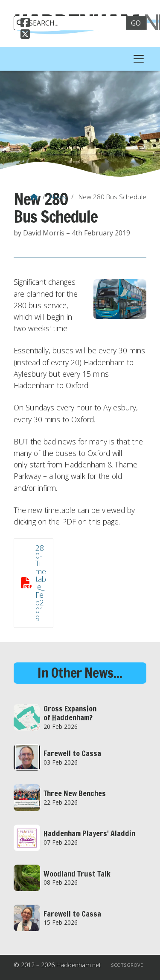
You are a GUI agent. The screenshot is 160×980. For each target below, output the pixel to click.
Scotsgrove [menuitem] (127, 965)
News (58, 197)
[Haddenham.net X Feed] (25, 35)
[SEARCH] (73, 23)
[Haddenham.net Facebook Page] (25, 24)
